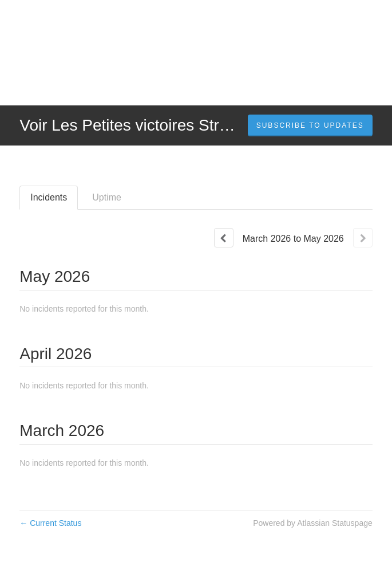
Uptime (107, 197)
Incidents (49, 197)
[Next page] (363, 238)
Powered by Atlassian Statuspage (313, 523)
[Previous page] (224, 238)
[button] (310, 125)
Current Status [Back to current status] (50, 523)
